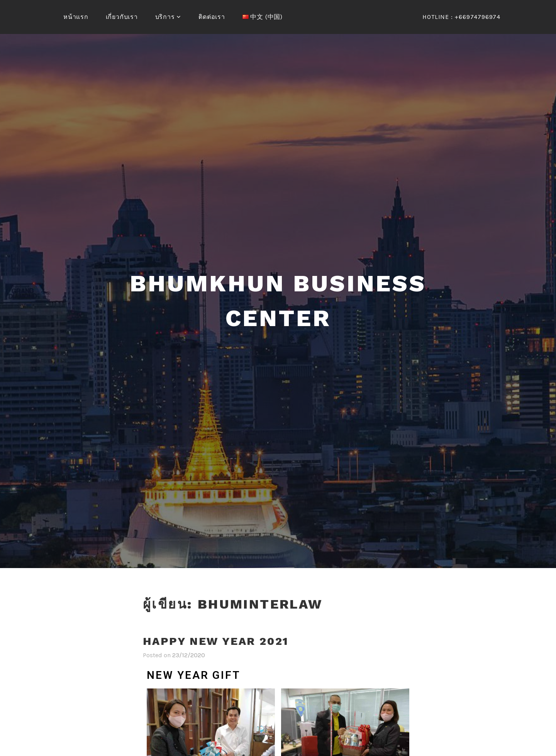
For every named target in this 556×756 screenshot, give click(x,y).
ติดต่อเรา (212, 17)
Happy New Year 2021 (216, 641)
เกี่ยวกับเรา (122, 17)
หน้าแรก (76, 17)
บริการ (165, 17)
